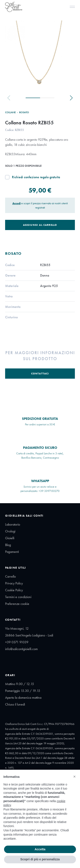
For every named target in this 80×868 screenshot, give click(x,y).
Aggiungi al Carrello (40, 225)
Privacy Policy (14, 583)
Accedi (17, 203)
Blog (8, 545)
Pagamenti (12, 552)
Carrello (10, 576)
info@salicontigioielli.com (21, 649)
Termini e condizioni (18, 597)
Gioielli (10, 538)
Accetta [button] (40, 849)
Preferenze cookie (17, 604)
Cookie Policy (14, 590)
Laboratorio (13, 524)
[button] (74, 777)
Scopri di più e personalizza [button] (40, 859)
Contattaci (40, 374)
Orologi (10, 531)
